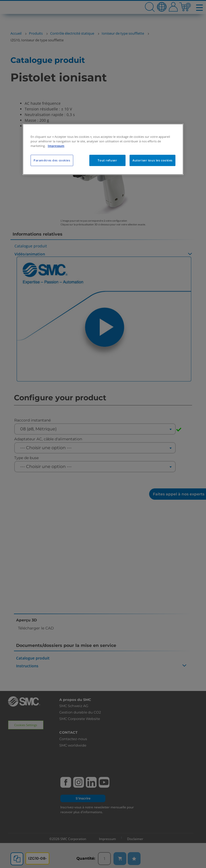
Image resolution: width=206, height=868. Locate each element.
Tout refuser (107, 160)
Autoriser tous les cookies (152, 160)
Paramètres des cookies (52, 160)
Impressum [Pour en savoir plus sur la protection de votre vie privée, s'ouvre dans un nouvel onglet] (56, 146)
